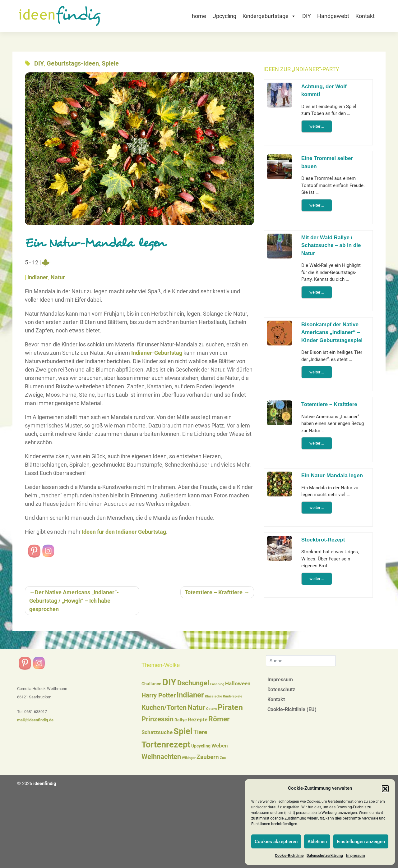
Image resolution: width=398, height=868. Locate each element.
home (199, 16)
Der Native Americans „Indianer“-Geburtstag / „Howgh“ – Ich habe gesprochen (74, 601)
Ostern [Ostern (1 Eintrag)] (211, 709)
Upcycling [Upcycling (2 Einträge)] (201, 746)
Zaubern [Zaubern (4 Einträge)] (208, 757)
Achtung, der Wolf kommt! (324, 91)
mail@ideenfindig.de (35, 720)
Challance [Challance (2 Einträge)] (151, 684)
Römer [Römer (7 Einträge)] (219, 719)
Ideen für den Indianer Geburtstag (124, 532)
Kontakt (365, 16)
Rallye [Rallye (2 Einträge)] (181, 720)
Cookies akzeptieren (276, 842)
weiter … (317, 126)
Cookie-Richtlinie (289, 856)
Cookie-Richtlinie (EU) (292, 709)
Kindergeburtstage (269, 16)
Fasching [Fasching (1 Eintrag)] (217, 684)
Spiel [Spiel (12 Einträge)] (183, 731)
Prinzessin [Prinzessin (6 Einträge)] (157, 719)
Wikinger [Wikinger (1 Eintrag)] (189, 758)
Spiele (110, 63)
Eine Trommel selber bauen (327, 162)
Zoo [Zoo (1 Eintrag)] (223, 758)
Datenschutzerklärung (325, 856)
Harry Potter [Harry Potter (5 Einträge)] (159, 695)
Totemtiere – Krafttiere (214, 592)
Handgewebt (333, 16)
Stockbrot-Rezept (323, 540)
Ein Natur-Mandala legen (332, 475)
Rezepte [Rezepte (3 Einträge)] (198, 720)
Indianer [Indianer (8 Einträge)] (190, 695)
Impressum (355, 856)
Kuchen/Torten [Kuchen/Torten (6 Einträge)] (164, 708)
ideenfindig (45, 783)
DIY (307, 16)
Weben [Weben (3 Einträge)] (220, 746)
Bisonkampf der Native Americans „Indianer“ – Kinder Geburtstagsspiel (332, 332)
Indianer (38, 277)
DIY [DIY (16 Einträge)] (169, 682)
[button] (385, 788)
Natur (58, 277)
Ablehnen (317, 842)
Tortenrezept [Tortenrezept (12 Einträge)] (166, 745)
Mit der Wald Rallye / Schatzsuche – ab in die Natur (331, 245)
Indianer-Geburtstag (157, 353)
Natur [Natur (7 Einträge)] (196, 708)
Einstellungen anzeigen (361, 842)
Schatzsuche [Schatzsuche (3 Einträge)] (157, 732)
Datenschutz (281, 690)
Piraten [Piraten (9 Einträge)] (230, 707)
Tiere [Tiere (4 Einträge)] (200, 732)
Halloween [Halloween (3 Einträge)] (238, 684)
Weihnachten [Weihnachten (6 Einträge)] (161, 757)
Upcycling (224, 16)
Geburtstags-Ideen (73, 63)
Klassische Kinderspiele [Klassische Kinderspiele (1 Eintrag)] (224, 696)
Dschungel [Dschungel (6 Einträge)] (193, 683)
